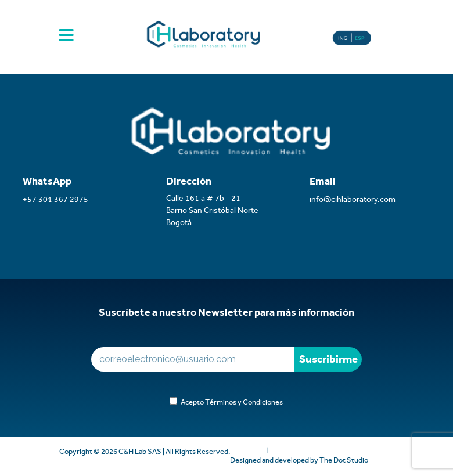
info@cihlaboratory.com (353, 199)
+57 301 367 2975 (55, 199)
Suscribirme (328, 359)
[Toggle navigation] (66, 39)
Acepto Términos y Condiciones (230, 402)
